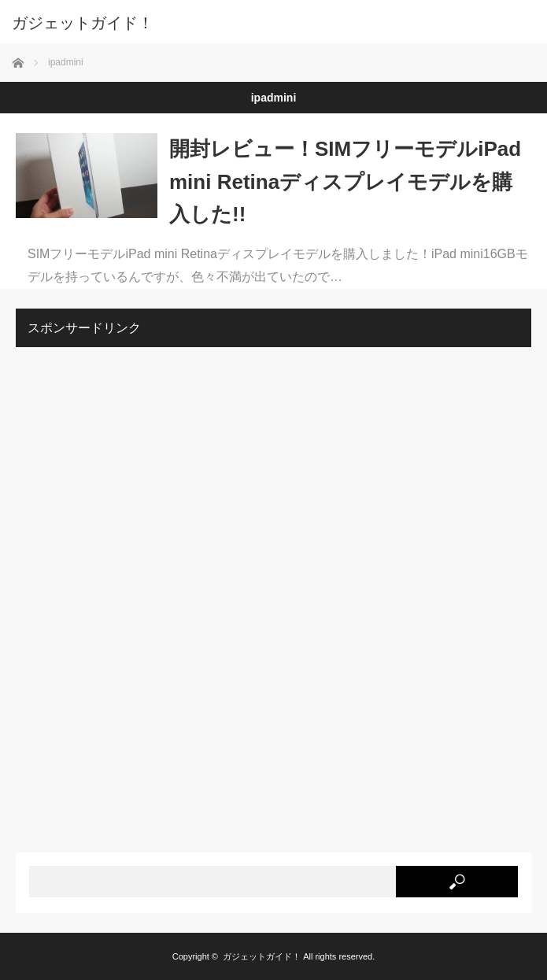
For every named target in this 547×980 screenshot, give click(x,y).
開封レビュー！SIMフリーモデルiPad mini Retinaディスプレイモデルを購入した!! (345, 181)
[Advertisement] (134, 595)
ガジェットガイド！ (83, 23)
